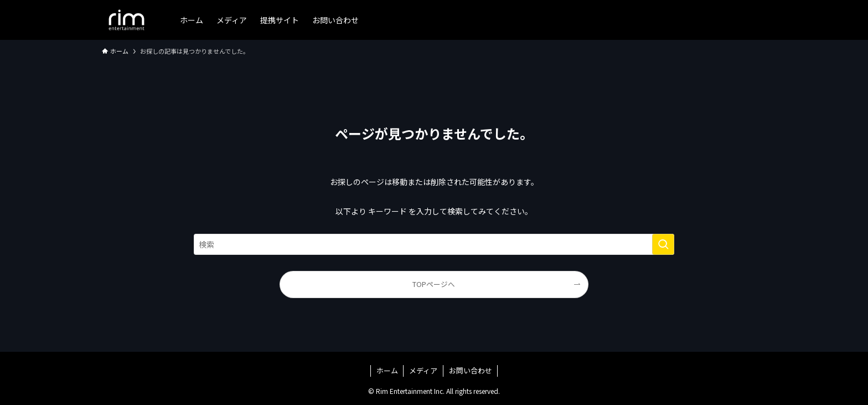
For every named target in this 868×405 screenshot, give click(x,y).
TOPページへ (434, 284)
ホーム (387, 370)
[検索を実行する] (663, 244)
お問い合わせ (471, 370)
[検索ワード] (434, 244)
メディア (423, 370)
